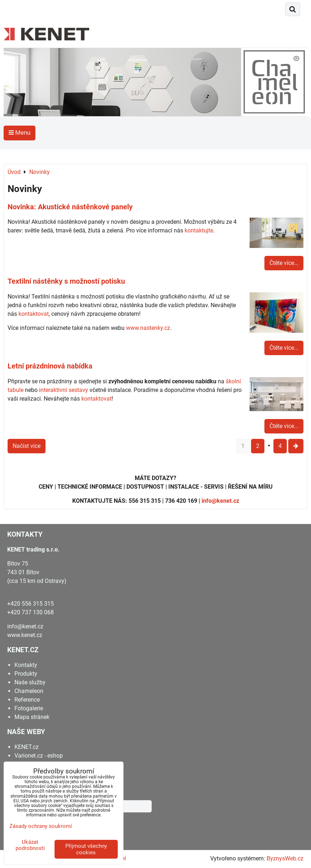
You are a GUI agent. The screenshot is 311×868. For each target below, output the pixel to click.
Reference (27, 700)
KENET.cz (27, 747)
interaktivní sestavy (64, 390)
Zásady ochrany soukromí (41, 826)
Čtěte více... (284, 263)
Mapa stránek (32, 717)
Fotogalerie (29, 708)
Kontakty (26, 665)
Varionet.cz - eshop (39, 756)
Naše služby (30, 682)
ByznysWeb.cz (285, 858)
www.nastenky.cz (148, 328)
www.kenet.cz (25, 635)
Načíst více (27, 446)
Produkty (26, 674)
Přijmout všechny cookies (86, 849)
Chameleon (29, 691)
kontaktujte (199, 230)
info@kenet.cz (220, 501)
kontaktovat (34, 314)
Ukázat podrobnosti (30, 845)
